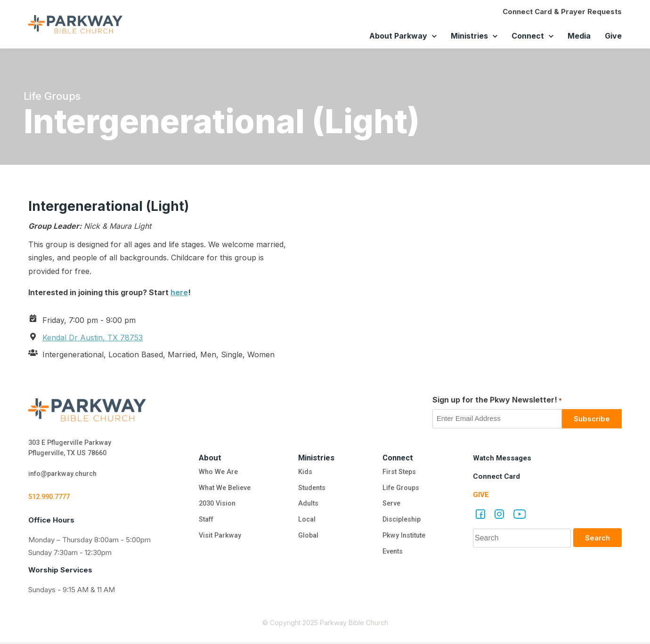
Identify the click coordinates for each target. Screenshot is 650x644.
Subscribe (592, 419)
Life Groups (401, 489)
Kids (304, 473)
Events (392, 555)
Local (306, 522)
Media (579, 36)
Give (613, 36)
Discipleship (402, 522)
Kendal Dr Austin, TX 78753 (93, 338)
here (179, 292)
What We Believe (224, 489)
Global (308, 539)
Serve (391, 506)
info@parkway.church (65, 475)
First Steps (399, 473)
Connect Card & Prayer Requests (562, 12)
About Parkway (398, 36)
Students (312, 489)
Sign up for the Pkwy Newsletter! (497, 400)
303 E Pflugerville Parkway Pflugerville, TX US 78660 (72, 448)
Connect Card (497, 476)
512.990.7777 (51, 499)
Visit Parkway (218, 539)
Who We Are (216, 473)
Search (597, 538)
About (208, 457)
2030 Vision (216, 506)
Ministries (469, 36)
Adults (309, 506)
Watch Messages (504, 458)
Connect (528, 36)
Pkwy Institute (405, 539)
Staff (205, 522)
